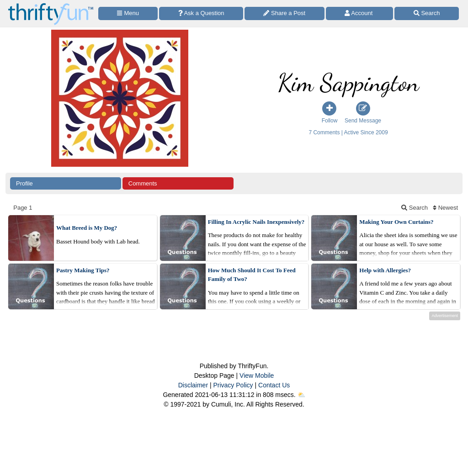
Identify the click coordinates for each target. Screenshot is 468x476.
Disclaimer (193, 385)
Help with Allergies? (385, 270)
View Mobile (257, 376)
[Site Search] (427, 13)
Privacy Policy (233, 385)
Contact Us (274, 385)
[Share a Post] (285, 13)
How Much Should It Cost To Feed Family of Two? (252, 275)
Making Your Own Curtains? (396, 222)
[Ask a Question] (201, 13)
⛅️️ (301, 395)
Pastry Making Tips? (83, 270)
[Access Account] (360, 13)
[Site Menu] (128, 13)
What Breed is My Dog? (87, 228)
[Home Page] (51, 5)
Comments (143, 183)
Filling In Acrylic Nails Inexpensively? (256, 222)
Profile (24, 183)
